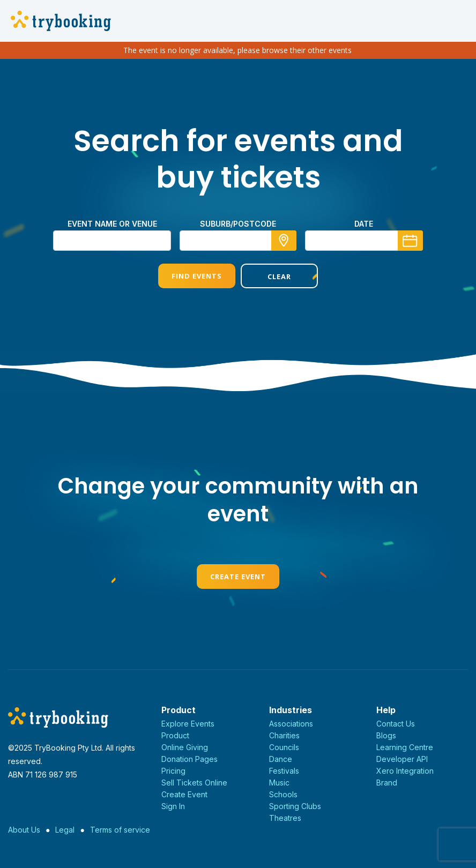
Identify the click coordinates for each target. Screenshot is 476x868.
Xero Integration (405, 771)
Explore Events (188, 724)
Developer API (402, 759)
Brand (387, 783)
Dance (281, 759)
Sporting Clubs (295, 806)
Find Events (197, 276)
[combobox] (238, 241)
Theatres (285, 818)
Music (279, 783)
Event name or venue (112, 224)
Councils (284, 747)
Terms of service (120, 830)
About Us (24, 830)
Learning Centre (405, 747)
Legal (65, 830)
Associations (291, 724)
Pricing (173, 771)
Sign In (173, 806)
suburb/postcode (238, 224)
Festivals (284, 771)
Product (175, 735)
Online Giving (185, 747)
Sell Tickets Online (194, 783)
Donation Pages (189, 759)
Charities (284, 735)
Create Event (238, 577)
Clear (279, 276)
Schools (283, 794)
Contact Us (396, 724)
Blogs (386, 735)
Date (364, 224)
